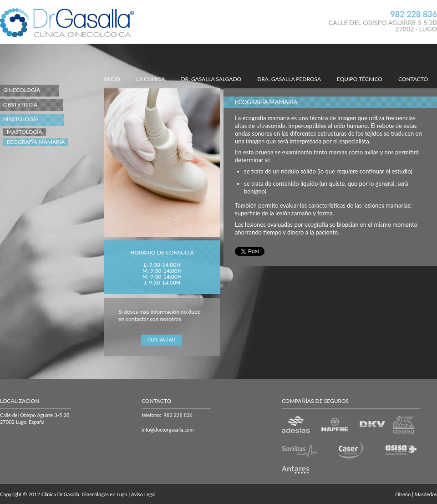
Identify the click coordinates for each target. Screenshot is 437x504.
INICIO (112, 79)
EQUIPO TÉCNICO (360, 79)
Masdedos (426, 494)
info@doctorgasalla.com (168, 430)
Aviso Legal (143, 494)
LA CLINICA (150, 79)
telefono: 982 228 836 (167, 415)
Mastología (25, 132)
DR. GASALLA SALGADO (211, 79)
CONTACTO (413, 79)
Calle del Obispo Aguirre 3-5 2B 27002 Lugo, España (35, 418)
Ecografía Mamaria (36, 142)
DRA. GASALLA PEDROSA (289, 79)
